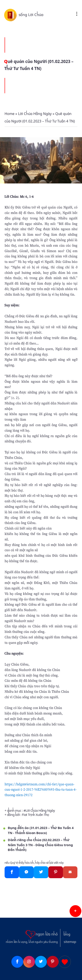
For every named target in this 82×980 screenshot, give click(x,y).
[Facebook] (12, 872)
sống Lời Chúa (31, 15)
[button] (75, 911)
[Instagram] (29, 962)
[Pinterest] (56, 872)
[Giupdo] (65, 962)
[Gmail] (70, 872)
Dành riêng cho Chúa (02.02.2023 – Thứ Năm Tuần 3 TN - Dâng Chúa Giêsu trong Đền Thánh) (40, 845)
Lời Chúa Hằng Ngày (40, 811)
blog (67, 934)
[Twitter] (41, 872)
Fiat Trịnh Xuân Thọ (35, 815)
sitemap (70, 942)
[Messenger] (26, 872)
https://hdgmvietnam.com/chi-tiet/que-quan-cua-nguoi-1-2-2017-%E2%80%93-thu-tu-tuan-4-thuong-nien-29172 (41, 790)
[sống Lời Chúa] (11, 15)
